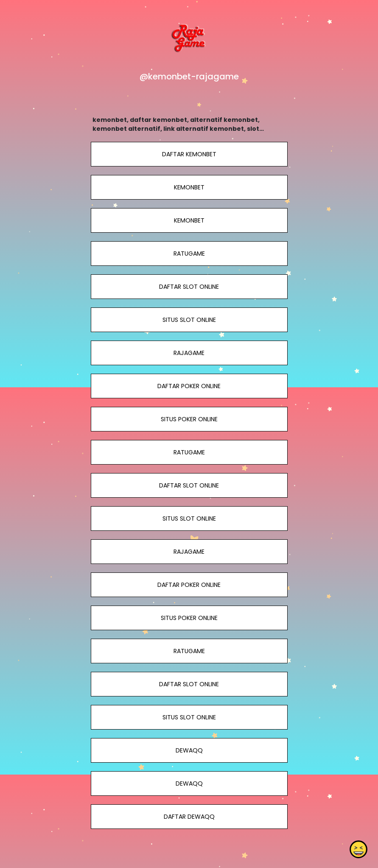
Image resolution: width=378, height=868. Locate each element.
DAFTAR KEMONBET (189, 154)
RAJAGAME (189, 353)
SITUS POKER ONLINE (189, 419)
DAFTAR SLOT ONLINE (189, 287)
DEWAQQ (189, 750)
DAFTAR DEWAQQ (189, 817)
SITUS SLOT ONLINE (189, 320)
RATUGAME (189, 254)
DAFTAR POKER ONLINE (189, 386)
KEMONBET (189, 187)
